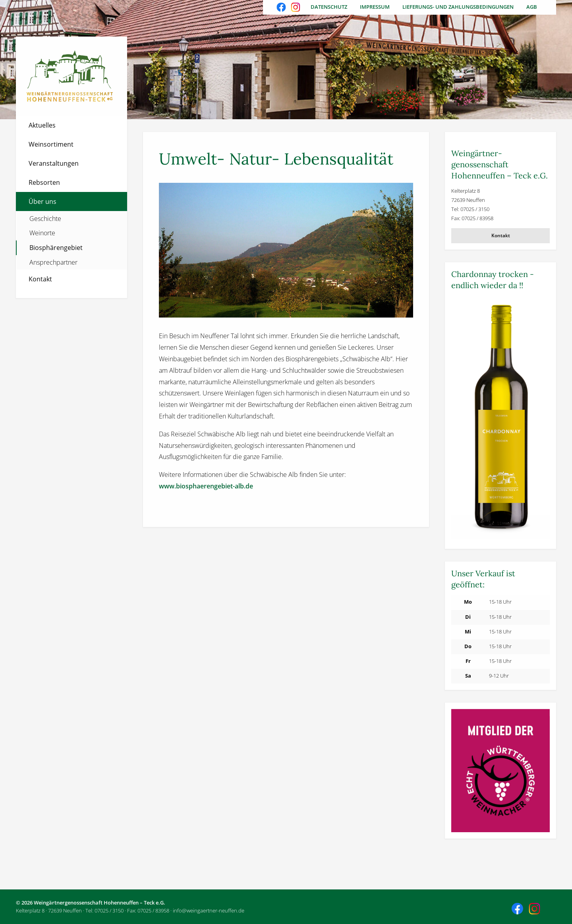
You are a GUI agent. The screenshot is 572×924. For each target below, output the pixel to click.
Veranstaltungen (54, 163)
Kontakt (40, 279)
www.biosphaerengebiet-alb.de (206, 486)
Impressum (375, 7)
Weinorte (42, 233)
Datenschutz (329, 7)
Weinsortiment (51, 144)
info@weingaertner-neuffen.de (209, 910)
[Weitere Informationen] (500, 419)
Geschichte (45, 219)
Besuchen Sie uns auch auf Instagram (296, 8)
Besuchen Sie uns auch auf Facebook (282, 8)
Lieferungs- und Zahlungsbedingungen (458, 7)
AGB (532, 7)
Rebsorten (44, 182)
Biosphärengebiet (56, 248)
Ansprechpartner (53, 262)
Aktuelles (42, 125)
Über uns (43, 201)
